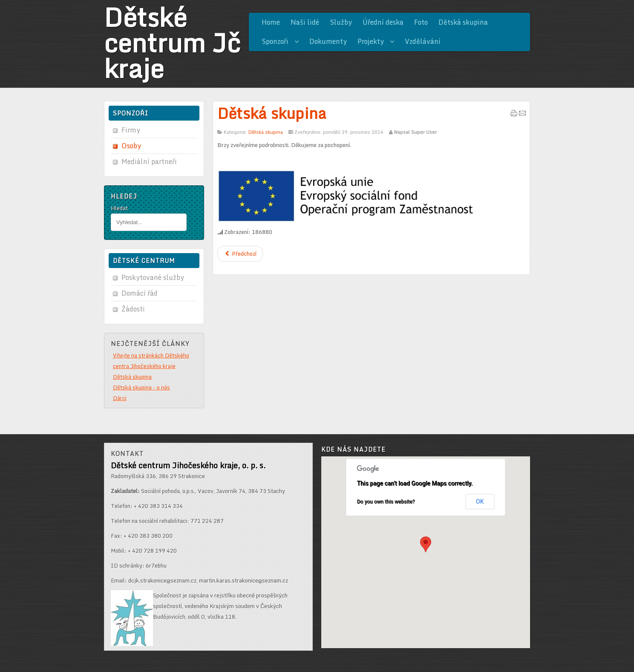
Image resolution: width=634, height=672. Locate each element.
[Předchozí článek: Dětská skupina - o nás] (240, 254)
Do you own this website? (386, 502)
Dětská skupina (272, 113)
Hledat (119, 208)
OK (480, 502)
